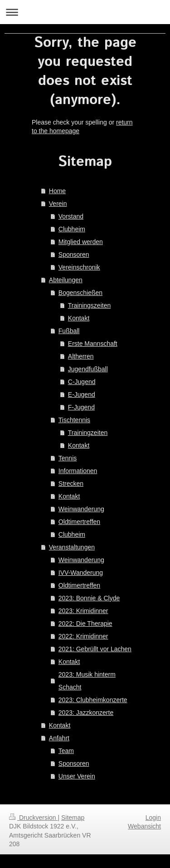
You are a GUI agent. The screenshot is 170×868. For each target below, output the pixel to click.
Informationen (78, 471)
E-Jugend (82, 394)
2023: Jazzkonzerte (86, 713)
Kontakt (79, 318)
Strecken (71, 484)
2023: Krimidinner (83, 611)
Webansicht (144, 826)
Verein (58, 204)
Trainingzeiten (88, 433)
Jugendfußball (88, 369)
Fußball (69, 331)
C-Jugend (82, 382)
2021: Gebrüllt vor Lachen (95, 649)
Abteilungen (66, 280)
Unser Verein (77, 776)
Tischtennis (74, 420)
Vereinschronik (79, 267)
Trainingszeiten (89, 305)
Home (57, 191)
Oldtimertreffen (79, 522)
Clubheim (72, 229)
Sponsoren (74, 254)
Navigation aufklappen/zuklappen (85, 12)
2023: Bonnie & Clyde (89, 598)
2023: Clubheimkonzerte (93, 700)
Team (66, 751)
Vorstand (71, 216)
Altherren (81, 356)
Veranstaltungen (72, 547)
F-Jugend (81, 407)
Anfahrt (59, 738)
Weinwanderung (81, 509)
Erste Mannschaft (93, 344)
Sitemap (73, 818)
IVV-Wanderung (81, 573)
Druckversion (33, 818)
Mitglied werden (81, 242)
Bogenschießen (80, 293)
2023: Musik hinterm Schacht (87, 681)
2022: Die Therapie (85, 624)
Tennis (68, 458)
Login (153, 818)
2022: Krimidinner (83, 636)
